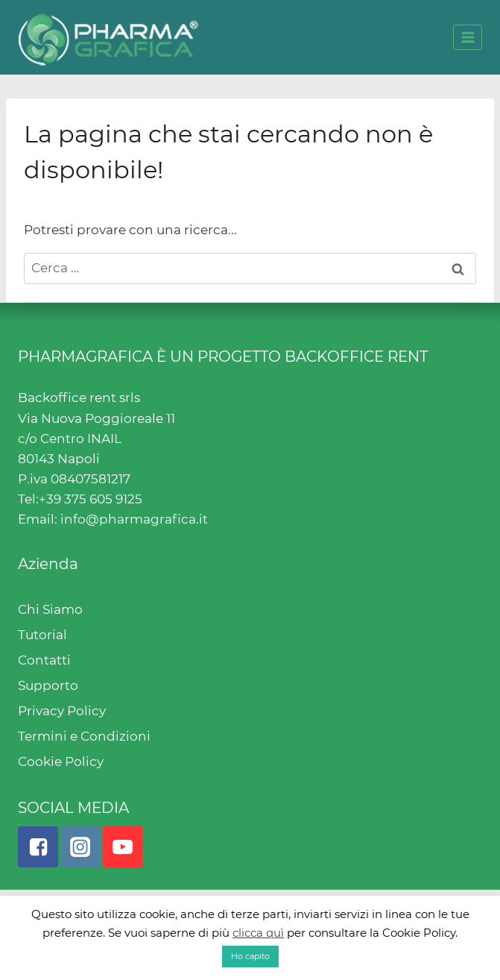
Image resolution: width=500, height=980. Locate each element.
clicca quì (258, 933)
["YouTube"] (123, 846)
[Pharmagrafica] (108, 37)
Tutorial (42, 635)
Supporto (48, 685)
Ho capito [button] (250, 956)
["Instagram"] (80, 846)
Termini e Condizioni (84, 736)
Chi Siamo (50, 609)
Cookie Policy (61, 761)
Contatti (44, 660)
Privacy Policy (62, 711)
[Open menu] (468, 37)
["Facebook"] (38, 846)
